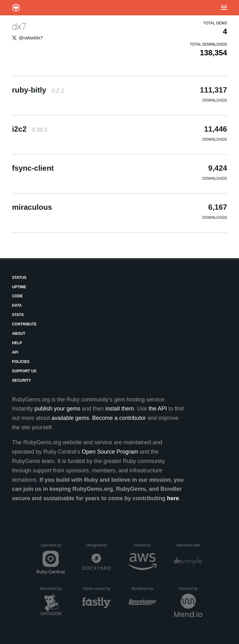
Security (21, 380)
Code (17, 296)
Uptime (19, 287)
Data (17, 305)
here (173, 498)
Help (17, 343)
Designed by (98, 545)
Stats (18, 315)
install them (119, 409)
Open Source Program (110, 452)
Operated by (53, 547)
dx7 (19, 26)
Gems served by (97, 589)
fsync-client (33, 168)
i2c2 (30, 129)
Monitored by (53, 589)
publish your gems (57, 409)
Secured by (190, 589)
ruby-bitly (38, 90)
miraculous (32, 207)
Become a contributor (119, 418)
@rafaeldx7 (31, 38)
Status (19, 278)
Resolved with (189, 545)
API (15, 352)
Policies (21, 362)
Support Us (24, 371)
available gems (70, 418)
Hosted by (145, 545)
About (19, 334)
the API (158, 409)
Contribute (24, 324)
